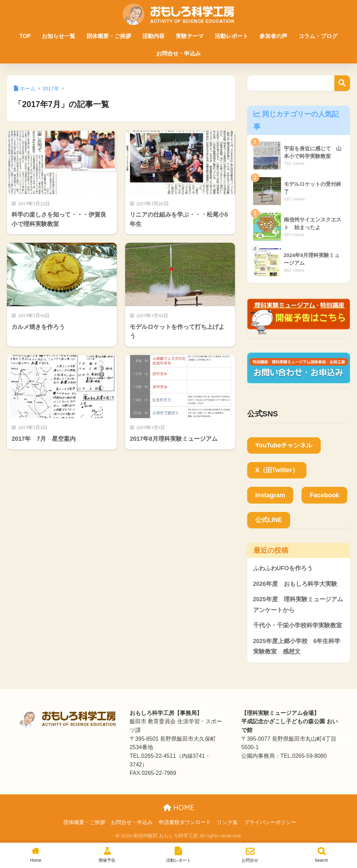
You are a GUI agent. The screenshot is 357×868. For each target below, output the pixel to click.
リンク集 (227, 823)
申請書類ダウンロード (185, 823)
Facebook (325, 495)
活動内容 (153, 36)
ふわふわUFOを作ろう (283, 568)
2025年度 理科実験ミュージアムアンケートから (298, 605)
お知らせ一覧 (59, 36)
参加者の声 (273, 36)
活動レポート (231, 36)
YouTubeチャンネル (284, 445)
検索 (342, 83)
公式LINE (269, 520)
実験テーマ (190, 36)
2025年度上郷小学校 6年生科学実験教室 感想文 (297, 647)
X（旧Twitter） (277, 470)
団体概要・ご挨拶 (109, 36)
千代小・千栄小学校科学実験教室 (298, 626)
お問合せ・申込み (178, 54)
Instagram (270, 495)
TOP (25, 36)
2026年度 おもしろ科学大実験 (295, 584)
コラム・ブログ (318, 36)
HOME (179, 808)
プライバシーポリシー (270, 823)
